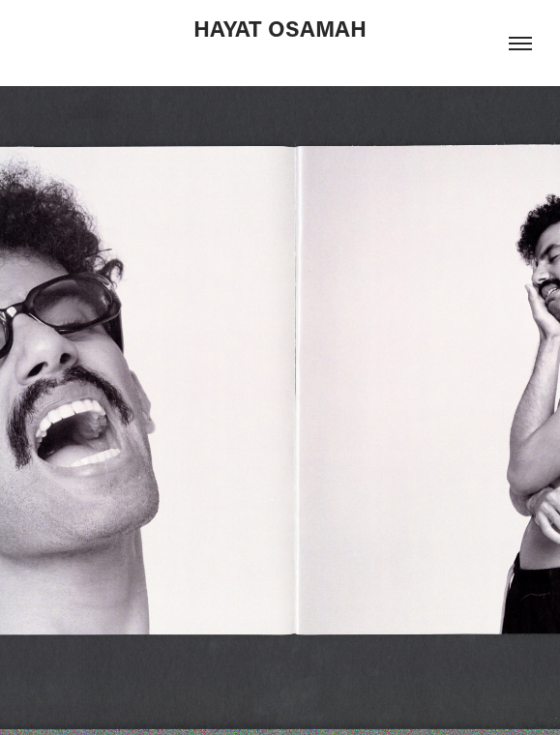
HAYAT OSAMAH (280, 28)
